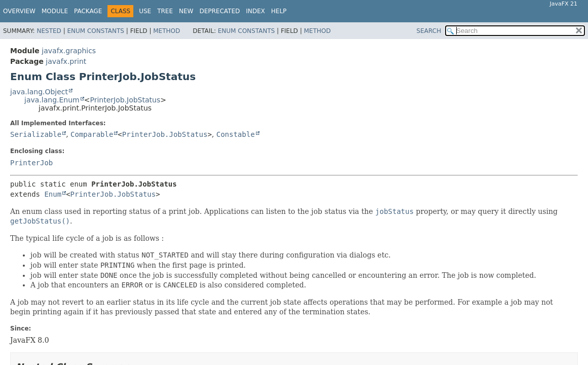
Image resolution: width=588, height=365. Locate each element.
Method (167, 31)
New (186, 11)
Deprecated (219, 11)
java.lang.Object (39, 92)
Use (145, 11)
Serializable (36, 134)
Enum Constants (95, 31)
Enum (53, 194)
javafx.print (66, 61)
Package (88, 11)
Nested (49, 31)
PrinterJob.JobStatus (125, 100)
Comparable (92, 134)
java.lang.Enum (52, 100)
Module (55, 11)
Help (279, 11)
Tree (165, 11)
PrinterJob (31, 163)
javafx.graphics (69, 51)
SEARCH (429, 31)
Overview (19, 11)
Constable (236, 134)
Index (255, 11)
